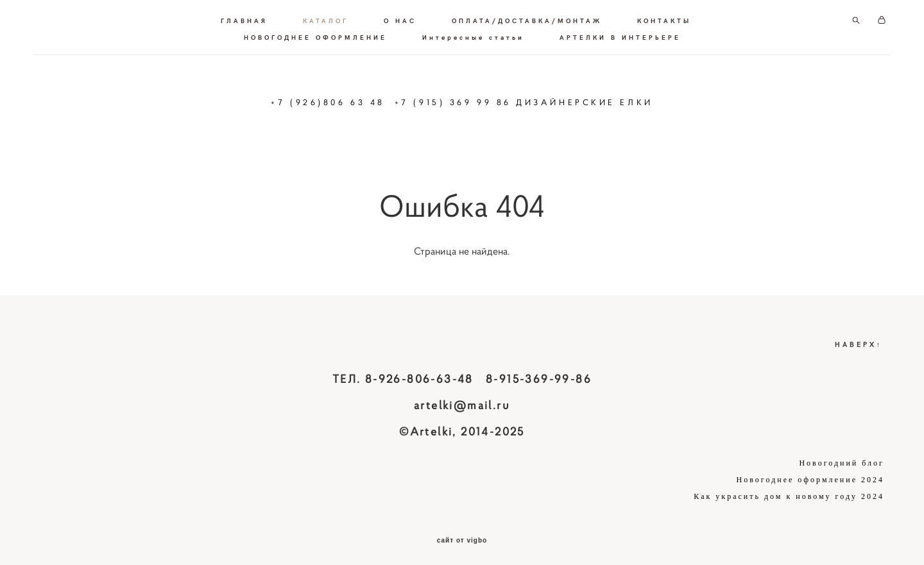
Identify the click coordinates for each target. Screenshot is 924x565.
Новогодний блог (842, 457)
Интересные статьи (473, 35)
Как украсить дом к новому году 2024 (789, 491)
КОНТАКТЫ (664, 18)
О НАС (400, 18)
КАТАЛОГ (326, 18)
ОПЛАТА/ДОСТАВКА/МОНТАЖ (527, 18)
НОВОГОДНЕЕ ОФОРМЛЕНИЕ (315, 35)
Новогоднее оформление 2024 (810, 474)
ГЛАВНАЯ (244, 18)
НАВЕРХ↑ (859, 338)
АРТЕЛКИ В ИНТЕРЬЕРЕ (620, 35)
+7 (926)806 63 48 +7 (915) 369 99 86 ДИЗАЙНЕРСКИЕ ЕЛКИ (462, 100)
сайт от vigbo (462, 535)
